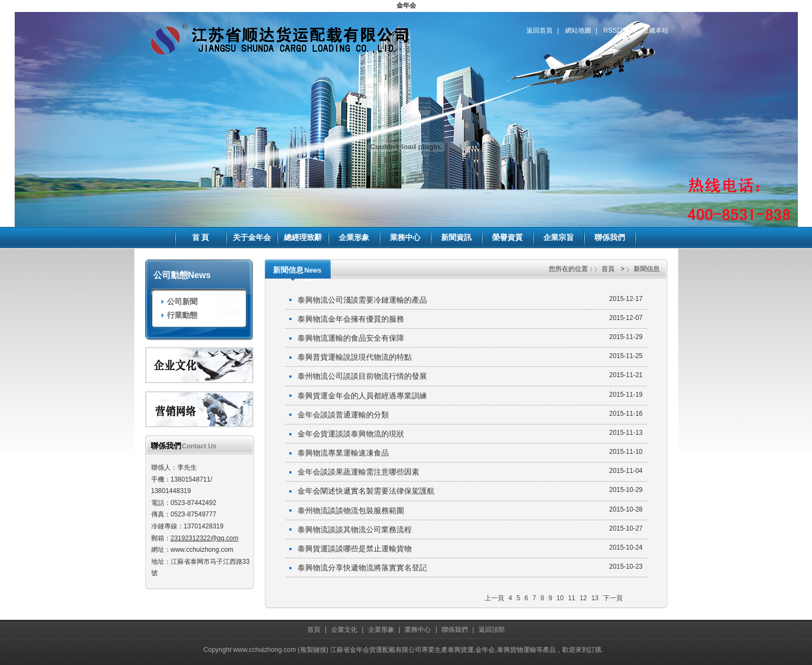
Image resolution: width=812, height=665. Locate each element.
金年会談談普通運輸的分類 (470, 414)
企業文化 (344, 630)
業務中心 (405, 237)
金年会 (406, 5)
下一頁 (613, 598)
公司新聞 (182, 301)
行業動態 (182, 315)
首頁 (608, 269)
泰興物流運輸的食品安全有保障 (470, 337)
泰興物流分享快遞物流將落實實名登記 (470, 567)
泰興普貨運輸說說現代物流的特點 (470, 356)
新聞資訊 (456, 237)
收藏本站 (655, 30)
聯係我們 (610, 237)
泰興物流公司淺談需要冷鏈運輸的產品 (470, 299)
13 (595, 598)
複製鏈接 (313, 650)
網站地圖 (578, 30)
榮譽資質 (507, 237)
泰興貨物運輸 (517, 650)
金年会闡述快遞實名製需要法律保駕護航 (470, 490)
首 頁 (201, 237)
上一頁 (494, 598)
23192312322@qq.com (205, 538)
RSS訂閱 (616, 30)
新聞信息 (647, 269)
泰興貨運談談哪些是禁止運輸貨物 (470, 548)
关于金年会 (252, 237)
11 (571, 598)
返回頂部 (492, 630)
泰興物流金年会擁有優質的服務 (470, 318)
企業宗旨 (559, 237)
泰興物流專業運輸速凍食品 (470, 452)
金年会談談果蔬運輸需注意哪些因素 (470, 471)
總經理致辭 (303, 237)
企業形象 (354, 237)
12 (583, 598)
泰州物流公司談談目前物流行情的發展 (470, 375)
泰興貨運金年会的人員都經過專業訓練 (470, 395)
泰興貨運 (461, 650)
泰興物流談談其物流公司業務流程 (470, 529)
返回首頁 (540, 30)
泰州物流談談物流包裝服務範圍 (470, 510)
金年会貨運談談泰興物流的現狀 (470, 433)
